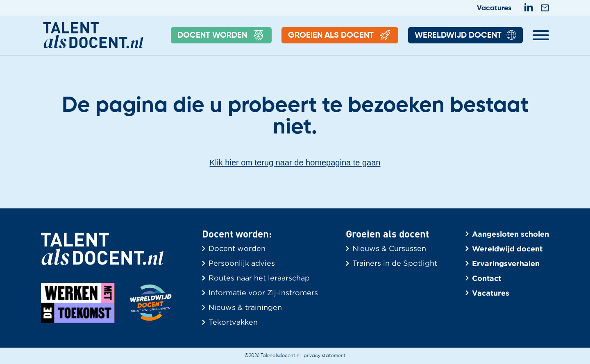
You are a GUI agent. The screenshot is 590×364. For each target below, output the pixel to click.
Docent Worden (221, 36)
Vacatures (494, 8)
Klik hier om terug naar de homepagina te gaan (295, 163)
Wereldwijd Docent (465, 36)
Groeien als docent (340, 36)
